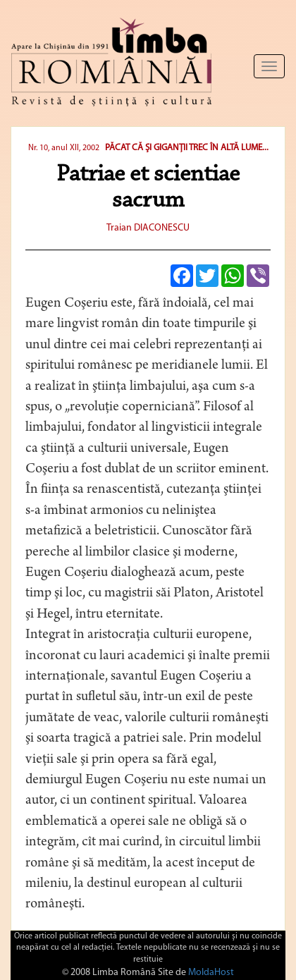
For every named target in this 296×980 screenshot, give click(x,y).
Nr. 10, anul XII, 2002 (64, 148)
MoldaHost (211, 973)
